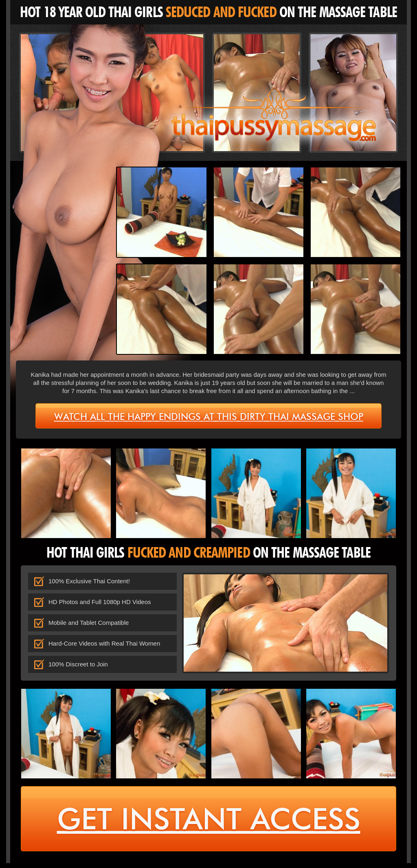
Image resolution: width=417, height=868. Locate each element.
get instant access (209, 822)
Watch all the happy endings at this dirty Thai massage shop (209, 416)
